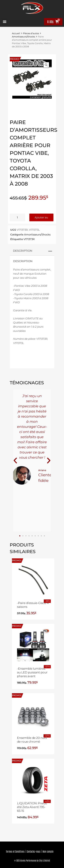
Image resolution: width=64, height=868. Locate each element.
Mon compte (48, 851)
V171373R (29, 239)
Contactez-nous (34, 851)
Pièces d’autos (31, 33)
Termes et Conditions (15, 851)
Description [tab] (23, 251)
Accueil (16, 33)
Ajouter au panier (41, 219)
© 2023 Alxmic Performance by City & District (32, 860)
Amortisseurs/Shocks (23, 37)
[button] (5, 22)
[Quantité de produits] (17, 217)
